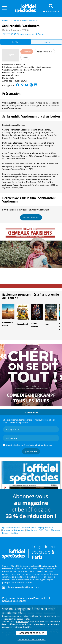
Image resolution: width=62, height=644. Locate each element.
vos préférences (11, 624)
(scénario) (35, 143)
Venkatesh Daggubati (31, 67)
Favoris (40, 34)
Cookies (14, 533)
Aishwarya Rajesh (21, 70)
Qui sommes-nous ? (11, 528)
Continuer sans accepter (32, 639)
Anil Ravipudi (20, 64)
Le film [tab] (15, 42)
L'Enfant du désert (7, 324)
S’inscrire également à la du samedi (29, 445)
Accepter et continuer (32, 633)
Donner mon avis (31, 217)
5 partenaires (22, 622)
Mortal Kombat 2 (35, 325)
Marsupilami (22, 324)
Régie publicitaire (46, 528)
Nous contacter (29, 528)
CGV (41, 530)
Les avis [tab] (46, 42)
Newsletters (32, 530)
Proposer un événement (13, 530)
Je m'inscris (31, 451)
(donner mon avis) (25, 34)
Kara (47, 324)
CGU (47, 530)
